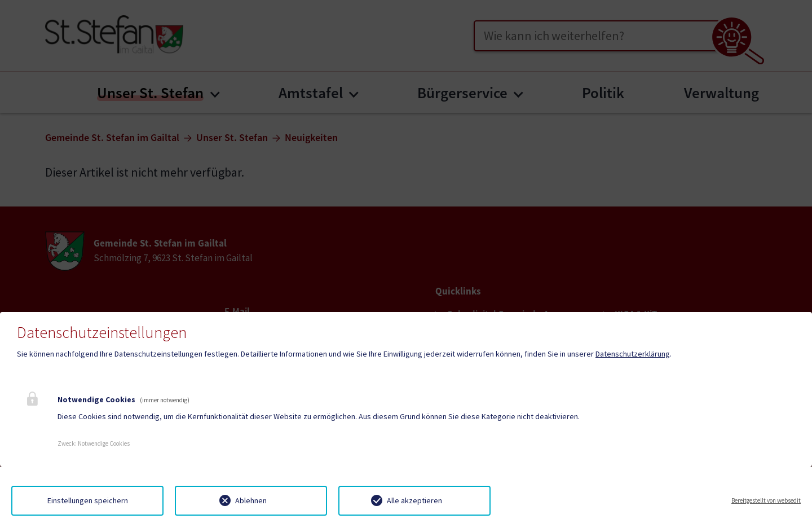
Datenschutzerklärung (633, 354)
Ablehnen (251, 500)
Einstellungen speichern (88, 500)
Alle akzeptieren (414, 500)
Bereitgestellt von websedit (766, 500)
